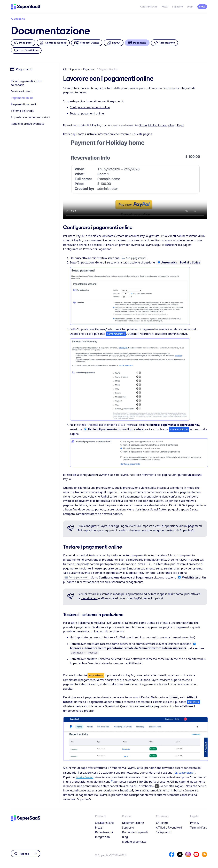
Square (162, 125)
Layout (114, 43)
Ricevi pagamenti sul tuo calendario (27, 83)
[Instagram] (188, 854)
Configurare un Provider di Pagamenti (87, 249)
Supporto (177, 7)
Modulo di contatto (134, 842)
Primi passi (23, 43)
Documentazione (133, 823)
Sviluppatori (164, 832)
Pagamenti (89, 69)
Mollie (152, 125)
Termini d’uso (199, 828)
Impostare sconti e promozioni (30, 117)
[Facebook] (172, 854)
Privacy (195, 823)
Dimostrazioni (104, 832)
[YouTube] (196, 854)
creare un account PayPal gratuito (138, 236)
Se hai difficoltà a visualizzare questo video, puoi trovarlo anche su (135, 178)
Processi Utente (87, 43)
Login (190, 7)
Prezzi (165, 7)
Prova (202, 7)
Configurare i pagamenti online (90, 107)
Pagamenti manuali (23, 104)
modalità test (89, 598)
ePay (171, 125)
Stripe (143, 125)
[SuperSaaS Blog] (204, 854)
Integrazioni (103, 837)
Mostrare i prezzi (22, 91)
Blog (125, 837)
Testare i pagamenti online (87, 113)
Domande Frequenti (135, 832)
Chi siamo (162, 823)
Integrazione (164, 43)
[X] (180, 854)
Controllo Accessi (53, 43)
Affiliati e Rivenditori (169, 828)
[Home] (26, 7)
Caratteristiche (149, 7)
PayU (180, 125)
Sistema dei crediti (23, 111)
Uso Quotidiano (26, 50)
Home (65, 69)
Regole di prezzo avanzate (28, 124)
